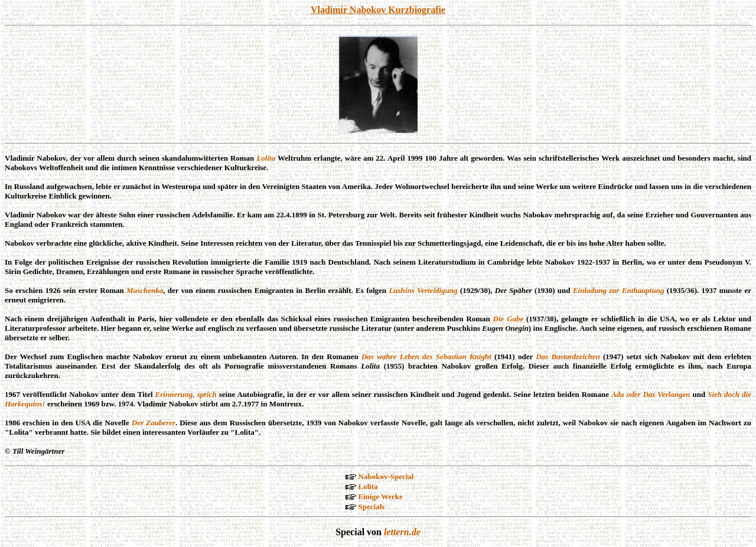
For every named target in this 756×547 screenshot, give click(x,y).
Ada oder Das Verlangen (651, 394)
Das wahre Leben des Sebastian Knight (426, 356)
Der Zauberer (154, 423)
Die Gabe (509, 319)
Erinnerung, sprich (186, 394)
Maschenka (145, 290)
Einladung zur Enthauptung (619, 290)
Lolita (266, 158)
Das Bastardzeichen (568, 356)
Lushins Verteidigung (423, 290)
